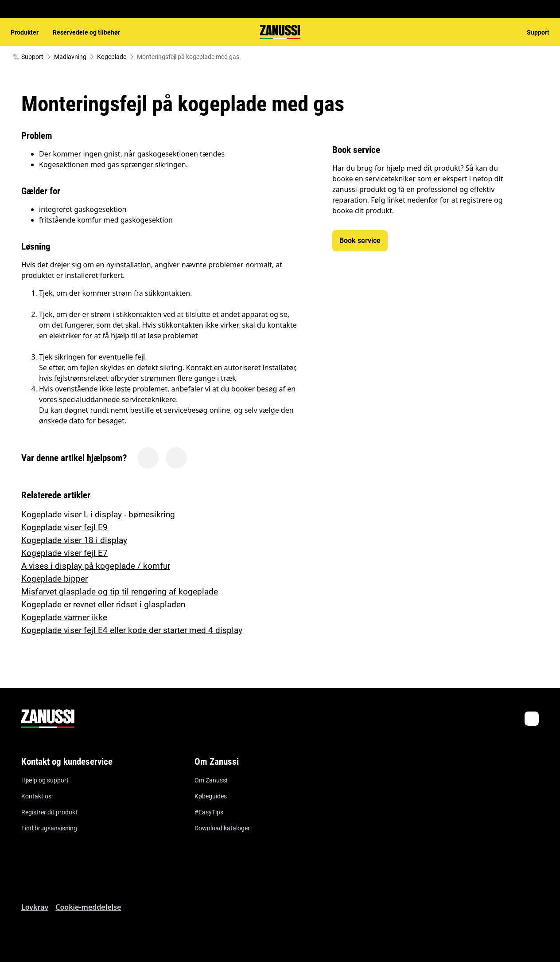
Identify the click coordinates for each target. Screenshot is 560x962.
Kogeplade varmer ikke (64, 617)
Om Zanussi (211, 780)
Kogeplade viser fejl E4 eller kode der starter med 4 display (132, 630)
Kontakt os (36, 796)
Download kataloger (222, 828)
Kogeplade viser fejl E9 (64, 527)
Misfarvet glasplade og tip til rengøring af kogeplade (120, 592)
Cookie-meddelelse (88, 907)
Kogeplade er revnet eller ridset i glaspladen (103, 604)
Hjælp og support (45, 780)
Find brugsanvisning (49, 828)
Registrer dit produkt (49, 812)
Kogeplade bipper (54, 579)
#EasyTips (209, 812)
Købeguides (211, 796)
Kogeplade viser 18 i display (74, 540)
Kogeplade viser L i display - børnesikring (98, 514)
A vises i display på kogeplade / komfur (96, 566)
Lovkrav (35, 907)
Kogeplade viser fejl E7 (64, 553)
